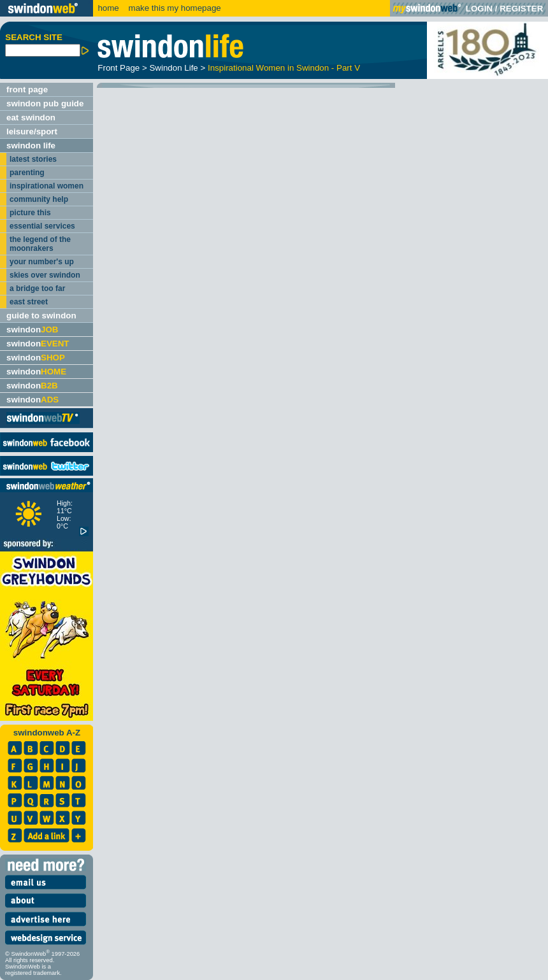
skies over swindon (45, 275)
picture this (30, 213)
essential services (42, 226)
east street (29, 302)
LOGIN (479, 9)
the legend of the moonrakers (40, 244)
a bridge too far (37, 288)
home (108, 8)
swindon (32, 330)
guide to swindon (41, 316)
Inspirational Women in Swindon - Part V (284, 68)
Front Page (119, 68)
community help (39, 199)
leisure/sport (32, 131)
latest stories (33, 159)
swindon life (31, 146)
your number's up (42, 262)
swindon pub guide (45, 103)
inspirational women (47, 186)
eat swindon (31, 117)
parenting (27, 173)
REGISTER (521, 9)
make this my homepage (174, 8)
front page (27, 89)
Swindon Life (173, 68)
